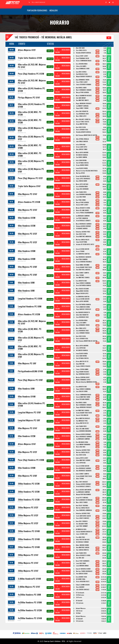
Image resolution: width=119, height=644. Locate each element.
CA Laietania (80, 603)
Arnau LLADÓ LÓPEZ (82, 147)
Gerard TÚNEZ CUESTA (83, 122)
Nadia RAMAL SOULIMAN (83, 265)
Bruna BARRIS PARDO (82, 165)
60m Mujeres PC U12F (27, 234)
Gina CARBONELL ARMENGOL (84, 510)
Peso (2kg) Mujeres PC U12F (30, 178)
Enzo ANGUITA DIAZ (81, 281)
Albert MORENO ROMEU (82, 545)
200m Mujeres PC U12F (28, 507)
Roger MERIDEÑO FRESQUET (84, 103)
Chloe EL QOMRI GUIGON (83, 585)
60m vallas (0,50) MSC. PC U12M (30, 113)
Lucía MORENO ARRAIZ (82, 566)
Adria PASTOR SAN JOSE (83, 540)
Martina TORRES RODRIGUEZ (84, 571)
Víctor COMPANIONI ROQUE (84, 61)
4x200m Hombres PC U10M (30, 602)
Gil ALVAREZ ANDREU (82, 228)
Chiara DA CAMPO (81, 66)
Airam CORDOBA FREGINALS (84, 262)
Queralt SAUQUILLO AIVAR (83, 569)
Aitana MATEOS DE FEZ (82, 361)
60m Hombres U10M (27, 251)
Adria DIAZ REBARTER (82, 111)
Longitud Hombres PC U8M (30, 306)
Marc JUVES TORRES (82, 502)
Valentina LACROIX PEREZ (83, 232)
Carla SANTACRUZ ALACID (83, 516)
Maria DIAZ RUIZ (81, 447)
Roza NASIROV (80, 587)
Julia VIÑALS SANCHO (82, 141)
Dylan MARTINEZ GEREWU (83, 460)
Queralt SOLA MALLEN (82, 415)
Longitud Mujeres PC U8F (29, 420)
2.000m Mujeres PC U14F (29, 587)
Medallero (54, 10)
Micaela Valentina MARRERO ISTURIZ (87, 382)
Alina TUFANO (80, 275)
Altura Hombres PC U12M (29, 314)
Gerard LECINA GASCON (83, 249)
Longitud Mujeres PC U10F (29, 412)
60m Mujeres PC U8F (27, 363)
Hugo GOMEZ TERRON (82, 108)
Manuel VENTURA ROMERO (83, 494)
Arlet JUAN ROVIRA (81, 160)
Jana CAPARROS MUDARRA (84, 194)
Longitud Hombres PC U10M (30, 299)
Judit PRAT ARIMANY (82, 526)
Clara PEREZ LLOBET (82, 82)
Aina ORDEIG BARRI (82, 181)
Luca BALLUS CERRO (82, 391)
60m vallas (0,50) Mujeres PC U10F (31, 162)
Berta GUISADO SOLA (82, 130)
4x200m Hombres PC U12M (30, 610)
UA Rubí (78, 613)
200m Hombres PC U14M (29, 531)
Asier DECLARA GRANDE (83, 399)
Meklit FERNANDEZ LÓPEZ (83, 380)
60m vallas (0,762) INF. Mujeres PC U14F (32, 66)
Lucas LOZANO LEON (82, 534)
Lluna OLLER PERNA (82, 242)
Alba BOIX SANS (80, 48)
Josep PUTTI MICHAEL (82, 498)
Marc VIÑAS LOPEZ (81, 116)
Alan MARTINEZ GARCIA (83, 547)
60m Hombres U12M (27, 218)
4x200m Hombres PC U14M (30, 618)
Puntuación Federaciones (37, 10)
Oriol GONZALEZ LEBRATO (83, 221)
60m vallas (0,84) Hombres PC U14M (31, 90)
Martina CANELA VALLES (83, 240)
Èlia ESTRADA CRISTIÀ (82, 163)
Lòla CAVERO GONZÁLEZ (83, 590)
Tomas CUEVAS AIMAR (82, 369)
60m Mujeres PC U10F (27, 267)
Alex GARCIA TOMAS (82, 149)
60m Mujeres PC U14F (28, 194)
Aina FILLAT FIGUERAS (82, 505)
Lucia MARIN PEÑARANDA (83, 444)
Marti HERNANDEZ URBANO (84, 90)
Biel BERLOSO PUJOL (82, 74)
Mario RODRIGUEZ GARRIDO (84, 224)
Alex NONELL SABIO (81, 88)
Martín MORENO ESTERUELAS (84, 500)
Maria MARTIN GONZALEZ (83, 418)
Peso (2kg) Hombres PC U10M (31, 460)
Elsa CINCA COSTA (81, 50)
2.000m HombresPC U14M (29, 579)
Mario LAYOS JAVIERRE (82, 152)
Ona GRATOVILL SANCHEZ (83, 270)
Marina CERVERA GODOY (83, 377)
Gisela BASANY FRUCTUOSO (84, 267)
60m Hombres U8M (26, 283)
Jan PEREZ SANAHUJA (82, 218)
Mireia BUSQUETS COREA (83, 208)
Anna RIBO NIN (80, 364)
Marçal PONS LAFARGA (82, 92)
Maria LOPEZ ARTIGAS (82, 184)
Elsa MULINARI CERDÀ (82, 442)
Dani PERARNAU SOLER (83, 58)
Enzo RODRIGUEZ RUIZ (82, 114)
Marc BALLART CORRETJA (83, 119)
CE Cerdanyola (80, 593)
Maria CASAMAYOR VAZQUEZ (84, 96)
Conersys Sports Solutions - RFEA (54, 641)
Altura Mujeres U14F (27, 444)
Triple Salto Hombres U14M (30, 58)
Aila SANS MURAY (81, 98)
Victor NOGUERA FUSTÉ (83, 581)
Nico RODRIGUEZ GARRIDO (84, 468)
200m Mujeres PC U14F (28, 555)
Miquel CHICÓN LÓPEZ (82, 293)
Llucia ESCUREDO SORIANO (84, 84)
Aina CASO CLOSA (81, 127)
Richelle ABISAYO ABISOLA (83, 53)
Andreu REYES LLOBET (82, 458)
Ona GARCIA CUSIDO (82, 574)
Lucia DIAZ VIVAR (81, 197)
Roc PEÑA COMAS (81, 200)
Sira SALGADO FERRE (82, 524)
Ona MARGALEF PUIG (82, 421)
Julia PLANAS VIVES (81, 192)
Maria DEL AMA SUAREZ (83, 210)
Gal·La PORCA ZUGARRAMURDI (85, 213)
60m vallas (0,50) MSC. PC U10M (30, 147)
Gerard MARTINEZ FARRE (83, 397)
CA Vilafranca (80, 595)
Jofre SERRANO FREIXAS (83, 333)
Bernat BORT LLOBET (82, 56)
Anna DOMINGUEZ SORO (83, 69)
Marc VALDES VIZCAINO (82, 289)
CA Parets (79, 597)
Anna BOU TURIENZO (82, 521)
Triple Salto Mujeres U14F (29, 186)
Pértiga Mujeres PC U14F (29, 97)
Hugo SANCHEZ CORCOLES (83, 309)
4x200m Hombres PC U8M (29, 595)
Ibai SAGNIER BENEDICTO (83, 312)
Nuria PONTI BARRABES (83, 561)
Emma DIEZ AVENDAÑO (82, 189)
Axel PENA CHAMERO (82, 259)
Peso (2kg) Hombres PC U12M (31, 74)
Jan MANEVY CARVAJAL (82, 106)
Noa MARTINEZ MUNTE (82, 100)
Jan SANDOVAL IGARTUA (83, 254)
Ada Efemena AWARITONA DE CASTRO (86, 135)
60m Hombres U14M (27, 396)
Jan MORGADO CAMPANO (83, 216)
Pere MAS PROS (80, 537)
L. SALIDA (58, 51)
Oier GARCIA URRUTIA (82, 550)
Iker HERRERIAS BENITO (83, 374)
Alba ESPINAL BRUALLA (82, 139)
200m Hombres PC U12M (29, 484)
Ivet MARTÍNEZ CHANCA (83, 277)
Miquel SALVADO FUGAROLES (84, 76)
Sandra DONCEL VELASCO (83, 366)
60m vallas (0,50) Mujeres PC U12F (31, 129)
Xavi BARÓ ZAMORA (82, 157)
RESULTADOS (66, 50)
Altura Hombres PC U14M (29, 202)
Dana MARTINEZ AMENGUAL (84, 236)
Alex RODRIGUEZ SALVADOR (83, 257)
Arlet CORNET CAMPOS (82, 273)
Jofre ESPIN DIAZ (81, 145)
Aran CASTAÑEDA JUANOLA (84, 285)
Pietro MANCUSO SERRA (83, 307)
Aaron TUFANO (80, 251)
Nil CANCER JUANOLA (82, 155)
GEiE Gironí (79, 611)
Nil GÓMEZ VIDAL (81, 579)
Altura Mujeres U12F (27, 50)
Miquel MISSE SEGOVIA (82, 291)
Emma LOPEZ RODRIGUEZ (83, 179)
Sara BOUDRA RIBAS (82, 64)
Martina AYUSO (80, 173)
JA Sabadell (79, 601)
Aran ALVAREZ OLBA (81, 577)
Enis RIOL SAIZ (80, 558)
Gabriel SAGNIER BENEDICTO (84, 532)
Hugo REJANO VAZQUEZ (83, 372)
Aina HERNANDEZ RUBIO (83, 80)
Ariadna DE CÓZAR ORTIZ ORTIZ (85, 244)
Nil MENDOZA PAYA (81, 529)
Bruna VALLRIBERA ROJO (83, 176)
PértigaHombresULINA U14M (30, 371)
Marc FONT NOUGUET (82, 482)
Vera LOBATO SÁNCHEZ (83, 518)
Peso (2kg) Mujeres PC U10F (30, 380)
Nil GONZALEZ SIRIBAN (82, 542)
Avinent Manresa (81, 608)
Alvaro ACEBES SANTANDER (83, 490)
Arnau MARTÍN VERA (82, 124)
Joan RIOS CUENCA (81, 72)
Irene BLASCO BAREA (82, 168)
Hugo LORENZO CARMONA (83, 283)
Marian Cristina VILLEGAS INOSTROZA (87, 171)
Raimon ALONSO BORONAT (84, 226)
